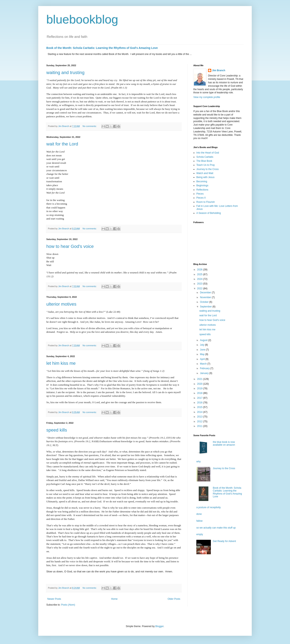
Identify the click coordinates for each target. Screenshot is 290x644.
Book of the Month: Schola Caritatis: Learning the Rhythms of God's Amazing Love (102, 48)
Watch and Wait (205, 173)
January (205, 373)
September (206, 307)
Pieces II (201, 198)
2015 (200, 407)
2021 (200, 379)
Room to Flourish (206, 202)
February (205, 368)
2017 (200, 398)
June (203, 350)
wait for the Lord (62, 144)
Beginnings (202, 185)
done (199, 514)
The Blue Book (204, 161)
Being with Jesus (205, 177)
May (203, 354)
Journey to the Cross (208, 169)
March (204, 364)
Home (114, 599)
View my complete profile (207, 97)
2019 (200, 388)
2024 (200, 279)
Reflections (202, 190)
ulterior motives (61, 304)
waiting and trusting (65, 73)
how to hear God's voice (70, 246)
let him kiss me (61, 363)
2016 (200, 403)
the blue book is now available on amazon (224, 443)
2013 (200, 417)
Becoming (202, 181)
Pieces (200, 194)
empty (200, 534)
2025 (200, 274)
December (206, 293)
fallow (199, 521)
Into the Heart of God (208, 153)
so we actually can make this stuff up (216, 528)
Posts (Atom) (68, 605)
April (203, 359)
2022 (200, 289)
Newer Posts (54, 599)
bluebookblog (82, 19)
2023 (200, 284)
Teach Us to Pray (206, 165)
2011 (200, 426)
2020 (200, 384)
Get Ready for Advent (224, 541)
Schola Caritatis (205, 157)
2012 (200, 421)
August (204, 340)
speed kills (57, 430)
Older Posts (174, 599)
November (206, 297)
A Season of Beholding (209, 213)
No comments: (90, 126)
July (202, 345)
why (198, 462)
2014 (200, 412)
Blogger (159, 626)
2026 (200, 270)
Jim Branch (219, 70)
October (205, 302)
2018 (200, 393)
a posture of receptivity (209, 507)
